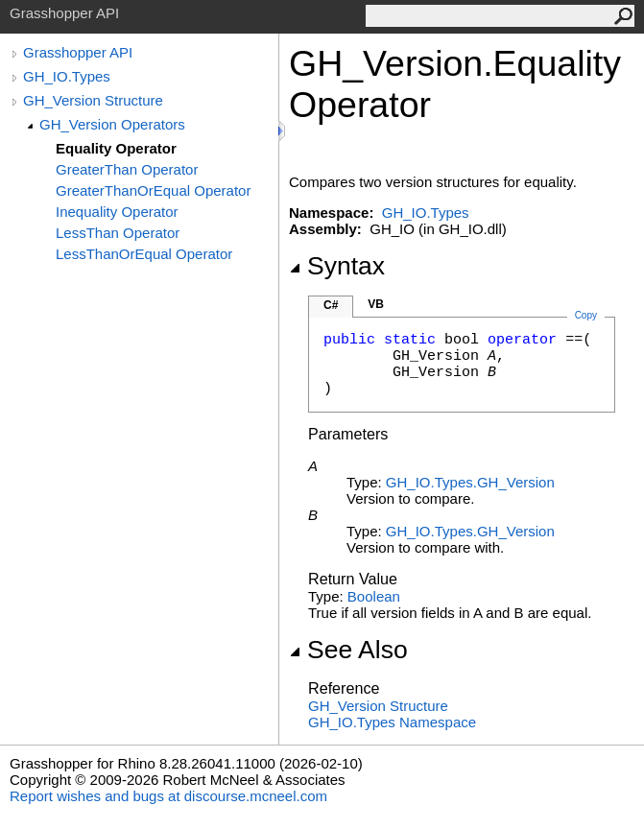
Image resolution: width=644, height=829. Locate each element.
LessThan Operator (118, 233)
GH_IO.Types (67, 76)
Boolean (374, 596)
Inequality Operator (117, 212)
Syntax (337, 266)
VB (376, 304)
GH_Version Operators (112, 124)
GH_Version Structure (93, 100)
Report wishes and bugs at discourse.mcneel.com (168, 796)
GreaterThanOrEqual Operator (153, 190)
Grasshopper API (78, 52)
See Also (348, 650)
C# (331, 305)
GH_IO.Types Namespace (392, 722)
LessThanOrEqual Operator (144, 254)
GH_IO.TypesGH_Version (470, 482)
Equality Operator (116, 148)
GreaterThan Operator (127, 169)
